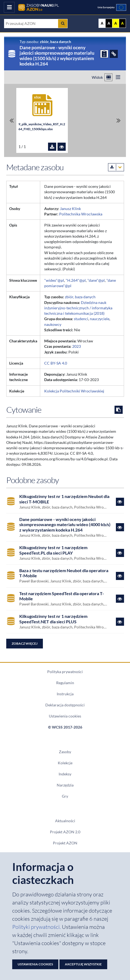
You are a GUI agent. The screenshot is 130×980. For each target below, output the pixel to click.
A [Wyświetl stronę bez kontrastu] (102, 23)
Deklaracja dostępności (65, 705)
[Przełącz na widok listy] (118, 77)
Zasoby (65, 752)
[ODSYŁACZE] (114, 54)
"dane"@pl (96, 280)
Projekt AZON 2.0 (65, 832)
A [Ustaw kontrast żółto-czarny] (116, 23)
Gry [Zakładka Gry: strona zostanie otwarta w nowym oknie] (65, 796)
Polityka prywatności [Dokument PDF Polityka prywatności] (65, 672)
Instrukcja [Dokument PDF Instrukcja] (65, 694)
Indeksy (65, 774)
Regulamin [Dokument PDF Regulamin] (65, 683)
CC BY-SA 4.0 (56, 363)
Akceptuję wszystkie (83, 964)
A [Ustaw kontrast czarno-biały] (109, 23)
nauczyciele (100, 319)
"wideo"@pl (54, 280)
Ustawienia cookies (65, 716)
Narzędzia (65, 785)
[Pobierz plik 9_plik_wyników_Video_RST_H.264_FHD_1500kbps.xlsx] (52, 147)
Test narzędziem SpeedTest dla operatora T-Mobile (62, 596)
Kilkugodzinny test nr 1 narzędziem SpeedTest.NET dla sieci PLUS (53, 619)
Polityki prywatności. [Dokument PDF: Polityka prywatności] (37, 927)
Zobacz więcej (25, 643)
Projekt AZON (65, 843)
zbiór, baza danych (80, 297)
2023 (77, 346)
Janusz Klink (70, 209)
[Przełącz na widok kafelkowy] (108, 77)
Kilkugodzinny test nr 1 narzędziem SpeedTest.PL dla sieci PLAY (53, 550)
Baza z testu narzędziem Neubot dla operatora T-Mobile (64, 573)
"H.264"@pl (76, 280)
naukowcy (53, 325)
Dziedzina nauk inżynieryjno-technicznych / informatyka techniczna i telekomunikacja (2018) (78, 308)
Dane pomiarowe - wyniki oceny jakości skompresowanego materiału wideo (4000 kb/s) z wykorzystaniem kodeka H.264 (65, 525)
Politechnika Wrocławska (81, 214)
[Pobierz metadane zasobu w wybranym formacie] (116, 167)
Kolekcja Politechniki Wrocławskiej (74, 391)
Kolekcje (65, 763)
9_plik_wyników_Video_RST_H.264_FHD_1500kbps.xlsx (42, 127)
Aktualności (65, 821)
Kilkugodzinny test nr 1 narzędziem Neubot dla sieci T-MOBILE (64, 499)
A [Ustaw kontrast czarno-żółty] (122, 23)
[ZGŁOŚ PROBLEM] (104, 54)
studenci (81, 319)
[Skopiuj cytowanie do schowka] (119, 410)
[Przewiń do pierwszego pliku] (12, 120)
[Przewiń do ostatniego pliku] (118, 120)
